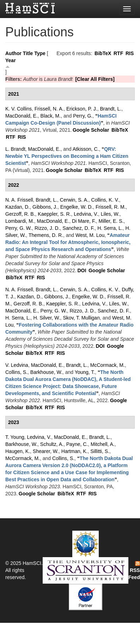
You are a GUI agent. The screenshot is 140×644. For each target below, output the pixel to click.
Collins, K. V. (105, 200)
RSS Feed (134, 571)
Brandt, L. (111, 109)
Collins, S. (16, 372)
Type (40, 53)
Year (11, 60)
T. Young (15, 437)
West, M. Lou (90, 235)
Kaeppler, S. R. (54, 214)
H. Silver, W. (47, 318)
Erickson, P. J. (82, 109)
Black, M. (51, 116)
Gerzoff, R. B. (20, 214)
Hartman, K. (75, 451)
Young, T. (85, 372)
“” (67, 156)
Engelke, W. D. (77, 207)
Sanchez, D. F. (78, 228)
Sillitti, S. (100, 451)
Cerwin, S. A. (74, 200)
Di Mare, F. (84, 221)
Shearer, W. (46, 451)
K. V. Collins (19, 109)
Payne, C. (77, 444)
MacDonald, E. (22, 116)
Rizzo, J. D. (47, 228)
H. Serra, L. (110, 228)
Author (13, 53)
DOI (82, 270)
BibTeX (103, 53)
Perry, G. (83, 116)
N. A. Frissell (19, 200)
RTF (118, 53)
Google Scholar (91, 130)
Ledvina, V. (86, 214)
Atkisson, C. (86, 149)
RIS (130, 53)
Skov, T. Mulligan (81, 318)
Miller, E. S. (111, 221)
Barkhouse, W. (46, 372)
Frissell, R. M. (111, 207)
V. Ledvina (17, 365)
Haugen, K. (18, 451)
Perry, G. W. (19, 228)
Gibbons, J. (45, 207)
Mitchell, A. (103, 444)
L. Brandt (15, 149)
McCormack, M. (108, 365)
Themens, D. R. (46, 235)
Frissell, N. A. (49, 109)
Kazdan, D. (17, 207)
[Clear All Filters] (95, 79)
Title (28, 53)
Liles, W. (110, 214)
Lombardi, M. (20, 221)
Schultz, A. (52, 444)
